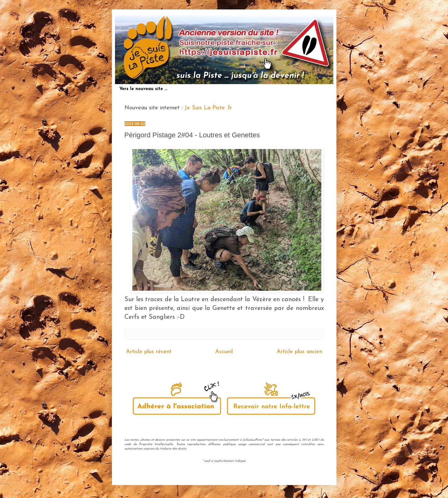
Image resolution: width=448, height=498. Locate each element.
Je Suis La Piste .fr (208, 108)
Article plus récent (149, 352)
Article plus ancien (299, 352)
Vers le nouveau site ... (143, 89)
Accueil (224, 352)
